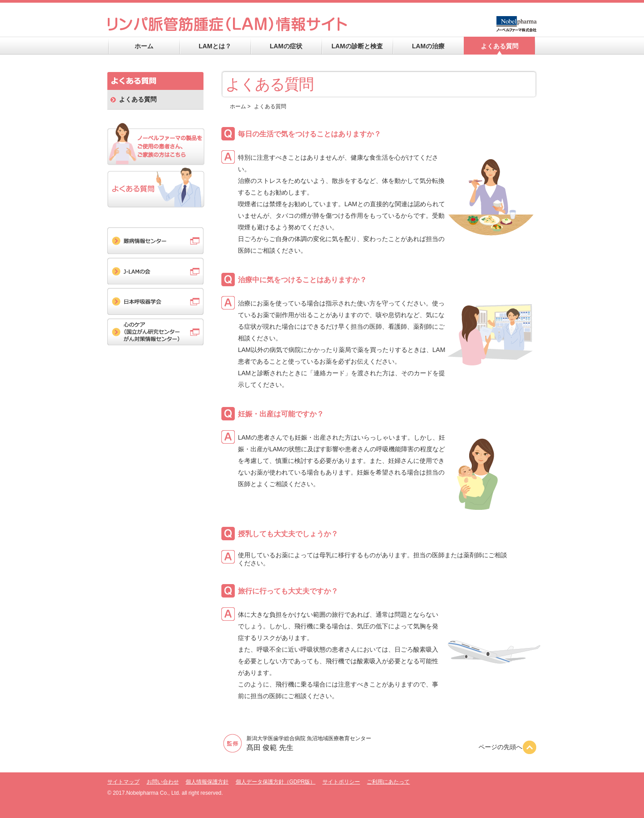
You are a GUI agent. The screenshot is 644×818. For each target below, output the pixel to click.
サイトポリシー (341, 782)
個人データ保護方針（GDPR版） (276, 782)
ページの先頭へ (508, 747)
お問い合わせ (163, 782)
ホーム (144, 46)
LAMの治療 (428, 46)
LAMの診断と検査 (357, 46)
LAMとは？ (215, 46)
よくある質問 (500, 46)
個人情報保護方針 (207, 782)
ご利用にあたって (388, 782)
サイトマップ (123, 782)
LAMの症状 (286, 46)
